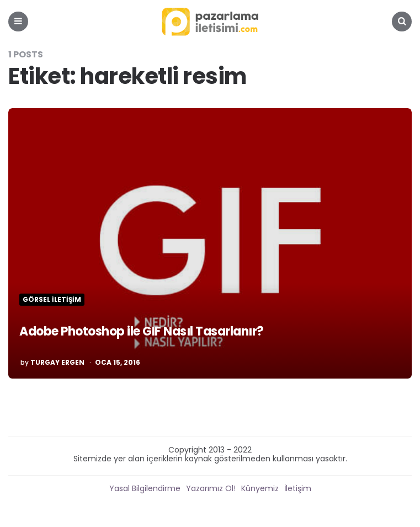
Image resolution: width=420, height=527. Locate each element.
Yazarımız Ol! (211, 488)
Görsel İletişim (52, 300)
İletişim (298, 488)
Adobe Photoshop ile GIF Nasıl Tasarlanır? (142, 331)
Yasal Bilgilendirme (145, 488)
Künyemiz (260, 488)
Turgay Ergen (57, 363)
